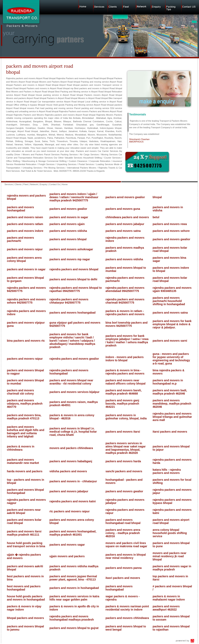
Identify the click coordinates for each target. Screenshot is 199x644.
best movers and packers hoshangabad (24, 588)
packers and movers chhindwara (127, 618)
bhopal (157, 197)
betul (156, 217)
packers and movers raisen (25, 217)
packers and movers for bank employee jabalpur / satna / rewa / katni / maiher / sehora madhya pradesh (127, 341)
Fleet (26, 184)
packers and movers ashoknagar (71, 249)
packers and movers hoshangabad (20, 209)
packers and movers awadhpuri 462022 (166, 608)
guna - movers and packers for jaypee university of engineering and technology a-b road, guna (171, 359)
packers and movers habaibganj (71, 461)
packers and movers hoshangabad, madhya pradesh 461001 (73, 533)
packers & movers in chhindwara (21, 448)
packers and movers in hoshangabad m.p (168, 382)
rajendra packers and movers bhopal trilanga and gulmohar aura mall (172, 417)
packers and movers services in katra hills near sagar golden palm (74, 598)
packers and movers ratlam (25, 224)
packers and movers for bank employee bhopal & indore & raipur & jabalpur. (172, 324)
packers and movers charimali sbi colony (20, 392)
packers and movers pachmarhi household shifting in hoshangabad (169, 301)
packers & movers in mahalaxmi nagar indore (169, 598)
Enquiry (43, 184)
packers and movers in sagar (69, 217)
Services (9, 184)
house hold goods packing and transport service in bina (26, 545)
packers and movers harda (123, 461)
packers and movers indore (25, 231)
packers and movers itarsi (123, 432)
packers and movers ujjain (67, 224)
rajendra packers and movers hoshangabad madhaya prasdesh (72, 618)
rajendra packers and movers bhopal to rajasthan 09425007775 (75, 289)
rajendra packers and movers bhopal (74, 269)
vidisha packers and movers (68, 471)
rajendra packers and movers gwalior (74, 359)
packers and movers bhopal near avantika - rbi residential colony (71, 382)
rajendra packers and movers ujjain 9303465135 (172, 289)
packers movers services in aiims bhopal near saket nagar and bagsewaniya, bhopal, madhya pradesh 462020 (125, 448)
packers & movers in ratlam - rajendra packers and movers (125, 313)
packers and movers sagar (67, 545)
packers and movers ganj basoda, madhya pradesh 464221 (122, 404)
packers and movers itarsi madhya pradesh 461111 (24, 533)
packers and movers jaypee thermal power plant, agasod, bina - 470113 (73, 578)
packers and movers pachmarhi (20, 239)
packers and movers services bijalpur (74, 392)
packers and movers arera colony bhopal (24, 259)
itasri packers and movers (123, 578)
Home (65, 184)
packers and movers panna (123, 568)
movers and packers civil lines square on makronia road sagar (126, 545)
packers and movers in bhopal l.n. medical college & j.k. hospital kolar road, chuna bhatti (73, 432)
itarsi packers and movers (170, 432)
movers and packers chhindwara (71, 448)
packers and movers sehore (171, 231)
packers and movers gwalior (68, 209)
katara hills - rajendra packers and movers (167, 471)
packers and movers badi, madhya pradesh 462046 (170, 392)
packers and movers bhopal (68, 239)
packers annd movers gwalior (125, 197)
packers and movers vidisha (68, 231)
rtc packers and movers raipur (69, 511)
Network (34, 184)
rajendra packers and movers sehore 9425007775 (26, 301)
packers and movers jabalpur (125, 224)
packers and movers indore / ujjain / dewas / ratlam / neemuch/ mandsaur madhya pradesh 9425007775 (74, 197)
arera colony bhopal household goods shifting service (170, 533)
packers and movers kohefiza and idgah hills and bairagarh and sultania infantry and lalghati (26, 432)
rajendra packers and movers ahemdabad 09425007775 (125, 289)
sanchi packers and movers (124, 471)
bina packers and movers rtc (26, 341)
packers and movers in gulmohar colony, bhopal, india (126, 417)
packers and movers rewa (170, 224)
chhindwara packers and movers (127, 217)
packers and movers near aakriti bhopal (24, 511)
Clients (18, 184)
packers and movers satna (123, 231)
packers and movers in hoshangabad (74, 588)
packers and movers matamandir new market (23, 461)
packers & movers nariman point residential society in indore (127, 608)
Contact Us (54, 184)
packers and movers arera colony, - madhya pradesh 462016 (123, 533)
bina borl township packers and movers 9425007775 (126, 324)
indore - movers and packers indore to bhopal (124, 359)
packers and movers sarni (170, 341)
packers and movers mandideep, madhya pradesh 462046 (172, 404)
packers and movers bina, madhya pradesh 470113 (24, 417)
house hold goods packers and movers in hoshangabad (26, 598)
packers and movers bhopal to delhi (73, 279)
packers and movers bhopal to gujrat (74, 628)
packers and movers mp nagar (70, 259)
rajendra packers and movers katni (72, 501)
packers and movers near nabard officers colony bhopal (125, 382)
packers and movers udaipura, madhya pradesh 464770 (25, 404)
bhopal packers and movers (25, 618)
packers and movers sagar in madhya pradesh (172, 568)
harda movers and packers (25, 471)
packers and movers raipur (25, 249)
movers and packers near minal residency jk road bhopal (169, 556)
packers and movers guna (123, 209)
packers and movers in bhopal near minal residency (126, 556)
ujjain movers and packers (67, 556)
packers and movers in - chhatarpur (73, 481)
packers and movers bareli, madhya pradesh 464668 (123, 392)
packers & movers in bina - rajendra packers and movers (125, 372)
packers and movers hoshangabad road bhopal (123, 521)
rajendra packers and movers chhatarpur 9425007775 (69, 301)
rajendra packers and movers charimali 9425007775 (125, 301)
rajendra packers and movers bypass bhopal (172, 501)
